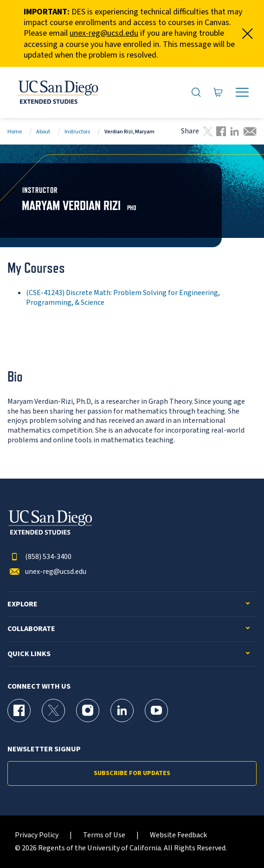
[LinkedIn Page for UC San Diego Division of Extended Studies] (122, 710)
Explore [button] (23, 604)
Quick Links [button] (29, 654)
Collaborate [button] (31, 629)
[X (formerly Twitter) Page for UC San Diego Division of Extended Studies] (53, 710)
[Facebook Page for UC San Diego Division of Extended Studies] (19, 710)
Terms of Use (104, 835)
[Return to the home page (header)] (58, 92)
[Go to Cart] (218, 92)
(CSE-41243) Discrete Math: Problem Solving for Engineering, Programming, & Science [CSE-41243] (123, 298)
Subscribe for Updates (132, 773)
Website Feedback (178, 835)
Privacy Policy (37, 835)
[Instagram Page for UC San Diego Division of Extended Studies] (88, 710)
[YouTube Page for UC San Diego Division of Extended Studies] (156, 710)
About (43, 132)
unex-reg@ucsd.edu (104, 33)
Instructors (77, 132)
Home (15, 132)
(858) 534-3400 (39, 557)
